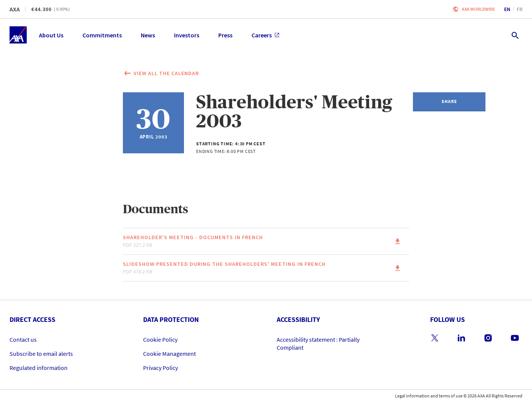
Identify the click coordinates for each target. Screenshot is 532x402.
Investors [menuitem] (187, 35)
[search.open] (515, 35)
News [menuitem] (148, 35)
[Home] (18, 35)
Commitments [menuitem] (102, 35)
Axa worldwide (478, 9)
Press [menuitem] (225, 35)
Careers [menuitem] (265, 35)
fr (520, 9)
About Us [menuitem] (51, 35)
